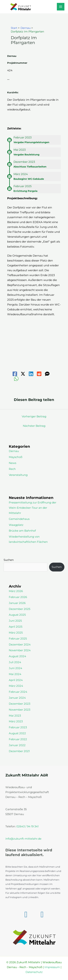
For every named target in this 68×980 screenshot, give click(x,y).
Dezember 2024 (20, 645)
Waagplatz (16, 525)
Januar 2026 (17, 603)
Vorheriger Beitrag (34, 416)
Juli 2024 (15, 662)
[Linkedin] (31, 374)
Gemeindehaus (19, 519)
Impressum (52, 967)
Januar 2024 (17, 698)
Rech (12, 469)
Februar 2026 (18, 597)
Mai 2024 (15, 674)
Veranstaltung (18, 475)
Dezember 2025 (20, 609)
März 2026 (16, 591)
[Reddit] (39, 374)
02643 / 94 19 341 (27, 826)
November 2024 (20, 650)
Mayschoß (16, 457)
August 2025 (17, 615)
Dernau (14, 451)
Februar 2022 (18, 739)
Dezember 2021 (19, 751)
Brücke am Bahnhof (22, 531)
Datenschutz (34, 972)
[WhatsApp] (16, 379)
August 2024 (17, 656)
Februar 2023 (18, 727)
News (13, 463)
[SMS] (47, 374)
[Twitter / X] (23, 374)
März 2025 (16, 633)
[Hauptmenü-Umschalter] (61, 7)
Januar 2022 (17, 745)
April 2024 (16, 680)
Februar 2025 (18, 639)
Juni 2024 (15, 668)
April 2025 (16, 627)
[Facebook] (15, 374)
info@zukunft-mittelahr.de (23, 839)
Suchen (9, 560)
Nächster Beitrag (34, 426)
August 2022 (17, 733)
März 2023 (16, 721)
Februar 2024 (18, 692)
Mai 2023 (15, 716)
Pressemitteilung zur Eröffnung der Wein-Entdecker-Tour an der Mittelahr (33, 508)
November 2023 (20, 710)
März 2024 (16, 686)
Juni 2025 (15, 621)
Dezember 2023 (20, 704)
